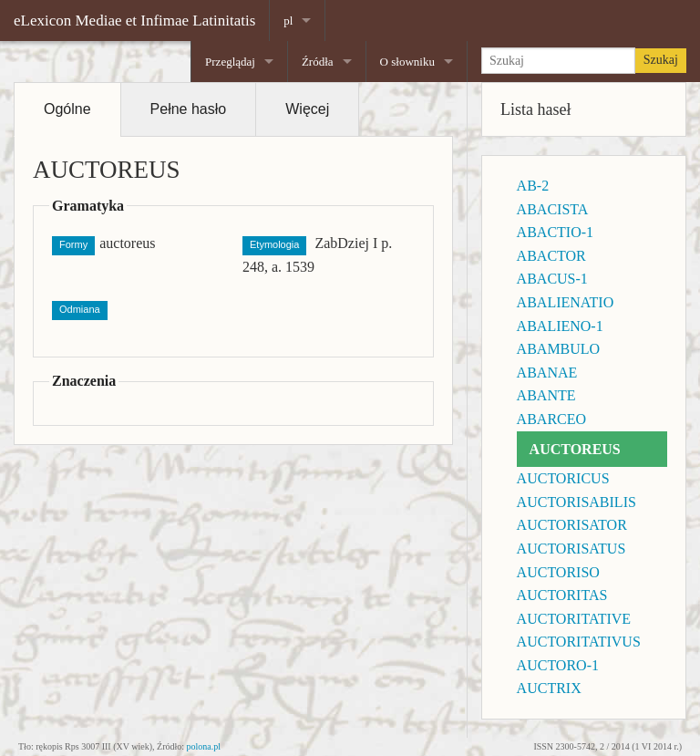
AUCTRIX (549, 688)
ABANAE (547, 373)
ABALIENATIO (566, 302)
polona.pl (204, 746)
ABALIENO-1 (560, 326)
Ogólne (67, 109)
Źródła (318, 62)
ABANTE (546, 395)
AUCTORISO (558, 572)
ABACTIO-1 (555, 232)
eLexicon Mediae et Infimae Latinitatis (134, 21)
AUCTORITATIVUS (579, 642)
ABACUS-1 (552, 279)
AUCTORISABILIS (576, 502)
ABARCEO (551, 419)
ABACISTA (553, 209)
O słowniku (407, 62)
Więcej (307, 109)
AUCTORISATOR (572, 525)
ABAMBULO (559, 349)
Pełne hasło (189, 109)
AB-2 (533, 186)
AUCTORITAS (562, 595)
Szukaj (661, 60)
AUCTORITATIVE (574, 619)
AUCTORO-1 (558, 665)
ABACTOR (551, 256)
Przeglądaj (230, 62)
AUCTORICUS (563, 478)
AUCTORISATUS (571, 549)
